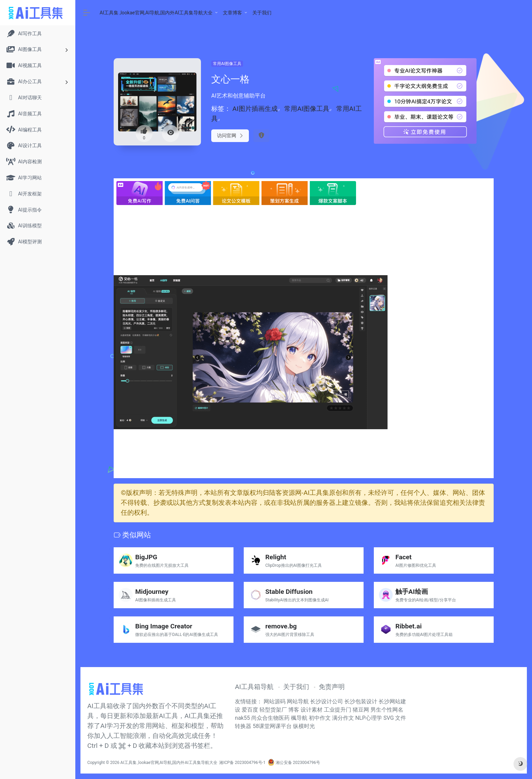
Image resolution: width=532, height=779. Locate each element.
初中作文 (320, 718)
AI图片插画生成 (255, 109)
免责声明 (332, 687)
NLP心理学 (369, 718)
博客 (294, 710)
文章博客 (232, 13)
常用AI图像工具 (227, 64)
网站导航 (299, 701)
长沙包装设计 (362, 701)
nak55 (242, 718)
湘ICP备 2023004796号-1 (242, 763)
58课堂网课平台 (272, 726)
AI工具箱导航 (254, 687)
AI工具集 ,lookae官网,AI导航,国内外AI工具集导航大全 (156, 13)
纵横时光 (304, 726)
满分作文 (343, 718)
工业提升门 (338, 710)
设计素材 (312, 710)
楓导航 (299, 718)
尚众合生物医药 (270, 718)
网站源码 (275, 701)
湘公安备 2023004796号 (294, 763)
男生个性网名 (387, 710)
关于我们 (262, 13)
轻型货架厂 (273, 710)
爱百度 (250, 710)
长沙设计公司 (327, 701)
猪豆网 (361, 710)
